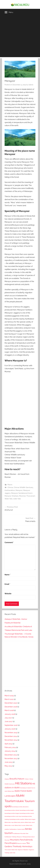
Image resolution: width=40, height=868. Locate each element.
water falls (17, 499)
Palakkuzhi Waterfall (12, 623)
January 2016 (10, 729)
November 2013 (11, 758)
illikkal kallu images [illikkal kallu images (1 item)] (30, 819)
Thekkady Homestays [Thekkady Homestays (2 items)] (22, 846)
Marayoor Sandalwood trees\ (22, 493)
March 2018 (9, 710)
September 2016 (11, 725)
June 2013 (9, 762)
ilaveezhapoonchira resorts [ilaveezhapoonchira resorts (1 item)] (27, 813)
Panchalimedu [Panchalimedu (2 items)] (26, 840)
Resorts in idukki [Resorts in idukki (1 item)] (22, 843)
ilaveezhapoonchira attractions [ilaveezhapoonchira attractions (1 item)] (20, 807)
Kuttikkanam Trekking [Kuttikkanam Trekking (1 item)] (10, 837)
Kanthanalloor (10, 490)
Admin (31, 85)
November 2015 (11, 733)
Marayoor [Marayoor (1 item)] (19, 837)
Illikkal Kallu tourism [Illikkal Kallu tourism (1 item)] (20, 825)
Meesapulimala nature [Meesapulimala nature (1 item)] (29, 837)
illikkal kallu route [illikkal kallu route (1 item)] (9, 825)
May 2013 (8, 766)
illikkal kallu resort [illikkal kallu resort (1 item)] (30, 822)
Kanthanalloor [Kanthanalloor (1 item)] (13, 829)
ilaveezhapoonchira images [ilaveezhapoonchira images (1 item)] (12, 813)
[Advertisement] (20, 37)
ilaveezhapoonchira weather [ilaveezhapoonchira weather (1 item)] (17, 819)
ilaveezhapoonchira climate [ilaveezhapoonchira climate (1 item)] (12, 810)
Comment (9, 542)
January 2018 (10, 714)
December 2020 (11, 703)
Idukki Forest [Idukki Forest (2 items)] (20, 791)
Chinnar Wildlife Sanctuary (23, 487)
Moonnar (22, 496)
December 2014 (11, 736)
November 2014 (11, 740)
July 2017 (8, 718)
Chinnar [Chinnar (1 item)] (27, 779)
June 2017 (9, 721)
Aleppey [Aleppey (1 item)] (7, 779)
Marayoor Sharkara (11, 496)
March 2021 (9, 699)
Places (10, 485)
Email (7, 584)
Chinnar (10, 487)
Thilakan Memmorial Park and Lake (18, 630)
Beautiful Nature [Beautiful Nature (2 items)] (17, 779)
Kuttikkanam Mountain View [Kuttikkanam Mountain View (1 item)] (21, 833)
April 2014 (8, 744)
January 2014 (10, 751)
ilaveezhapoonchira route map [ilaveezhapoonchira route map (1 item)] (13, 816)
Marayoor (19, 490)
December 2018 (11, 707)
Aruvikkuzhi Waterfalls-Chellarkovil (18, 627)
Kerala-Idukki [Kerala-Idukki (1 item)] (21, 829)
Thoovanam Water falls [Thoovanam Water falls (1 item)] (11, 850)
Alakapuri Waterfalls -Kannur (16, 619)
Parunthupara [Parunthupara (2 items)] (11, 843)
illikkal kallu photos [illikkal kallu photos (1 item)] (19, 822)
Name (8, 575)
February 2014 (10, 747)
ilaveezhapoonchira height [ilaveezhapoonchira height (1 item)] (27, 810)
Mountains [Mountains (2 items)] (15, 840)
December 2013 (11, 755)
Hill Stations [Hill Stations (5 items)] (23, 783)
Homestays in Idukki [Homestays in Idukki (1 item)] (25, 788)
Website (8, 594)
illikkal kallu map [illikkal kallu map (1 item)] (9, 822)
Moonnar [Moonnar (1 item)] (7, 840)
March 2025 (9, 696)
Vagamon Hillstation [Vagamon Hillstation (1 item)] (23, 850)
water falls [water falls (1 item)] (12, 853)
